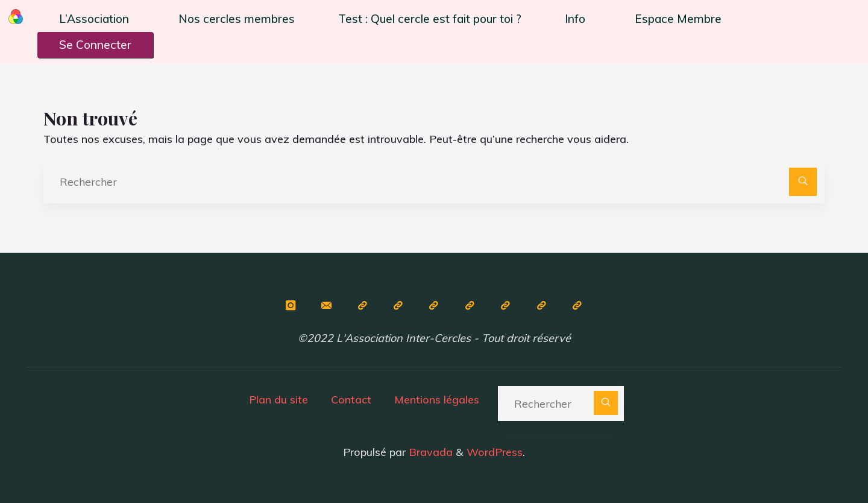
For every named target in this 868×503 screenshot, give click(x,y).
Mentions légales (437, 400)
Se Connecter (95, 45)
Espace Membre (678, 19)
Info (575, 19)
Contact (351, 400)
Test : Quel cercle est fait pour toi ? (430, 19)
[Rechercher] (803, 182)
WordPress (495, 452)
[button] (97, 19)
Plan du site (278, 400)
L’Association (94, 19)
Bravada (429, 452)
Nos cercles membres (237, 19)
